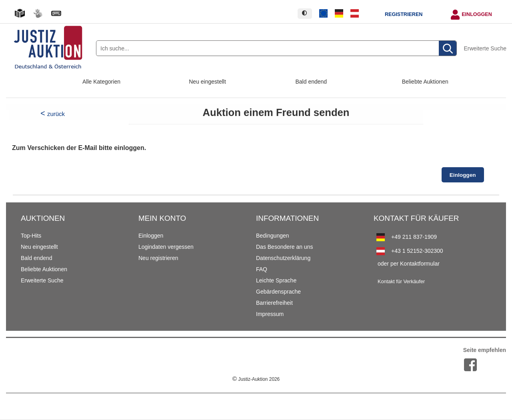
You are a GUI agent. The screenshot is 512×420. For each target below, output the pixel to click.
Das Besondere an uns (284, 247)
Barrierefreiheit (274, 303)
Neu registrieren (158, 258)
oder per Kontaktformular (409, 264)
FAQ (262, 269)
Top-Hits (31, 236)
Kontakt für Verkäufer (401, 282)
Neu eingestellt (207, 82)
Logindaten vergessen (166, 247)
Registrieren (404, 14)
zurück (56, 114)
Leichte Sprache (276, 280)
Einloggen (477, 14)
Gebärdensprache (278, 292)
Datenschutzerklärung (283, 258)
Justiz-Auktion (256, 379)
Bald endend (311, 82)
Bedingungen (273, 236)
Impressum (270, 314)
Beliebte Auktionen (425, 82)
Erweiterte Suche (485, 48)
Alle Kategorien (101, 82)
